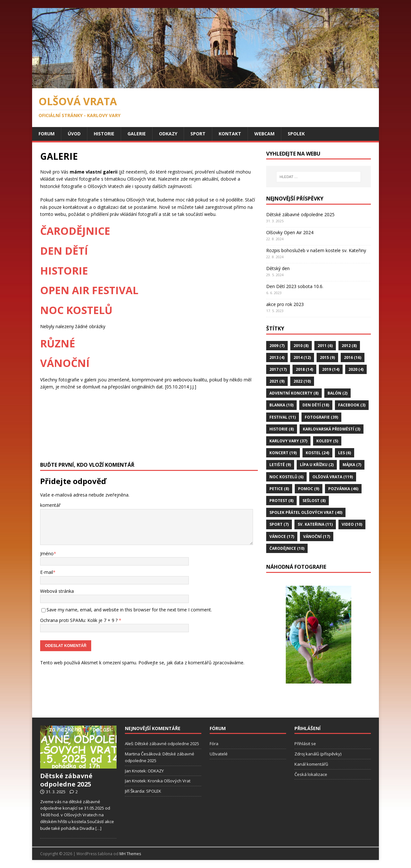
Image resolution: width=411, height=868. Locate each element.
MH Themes (130, 854)
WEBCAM (264, 134)
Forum (47, 134)
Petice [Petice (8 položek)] (279, 489)
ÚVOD (74, 134)
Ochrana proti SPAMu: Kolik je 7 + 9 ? (81, 620)
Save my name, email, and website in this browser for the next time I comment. (129, 610)
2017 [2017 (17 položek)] (278, 369)
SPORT (198, 134)
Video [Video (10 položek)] (352, 524)
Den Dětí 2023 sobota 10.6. (295, 286)
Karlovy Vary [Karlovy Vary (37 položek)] (288, 441)
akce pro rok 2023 (285, 304)
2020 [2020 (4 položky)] (356, 369)
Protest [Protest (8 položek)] (281, 501)
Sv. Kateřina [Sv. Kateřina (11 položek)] (315, 524)
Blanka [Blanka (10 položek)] (281, 405)
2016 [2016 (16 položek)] (353, 357)
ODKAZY (168, 134)
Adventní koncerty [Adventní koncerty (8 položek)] (294, 393)
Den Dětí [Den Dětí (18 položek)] (316, 405)
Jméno (47, 553)
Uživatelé (219, 754)
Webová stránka (57, 591)
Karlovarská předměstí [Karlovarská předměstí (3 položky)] (332, 429)
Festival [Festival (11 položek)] (283, 417)
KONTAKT (230, 134)
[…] (98, 828)
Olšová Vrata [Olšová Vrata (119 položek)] (333, 477)
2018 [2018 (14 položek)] (304, 369)
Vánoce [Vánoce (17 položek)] (282, 536)
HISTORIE (104, 134)
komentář (50, 505)
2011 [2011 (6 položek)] (325, 346)
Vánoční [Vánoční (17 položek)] (317, 536)
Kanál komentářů (311, 764)
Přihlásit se (305, 744)
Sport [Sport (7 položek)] (279, 524)
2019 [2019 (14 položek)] (331, 369)
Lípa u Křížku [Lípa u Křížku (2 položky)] (317, 465)
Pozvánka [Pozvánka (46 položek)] (343, 489)
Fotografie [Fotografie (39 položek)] (321, 417)
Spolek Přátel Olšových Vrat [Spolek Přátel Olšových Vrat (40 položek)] (306, 512)
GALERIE (137, 134)
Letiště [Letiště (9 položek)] (280, 465)
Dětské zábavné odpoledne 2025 (300, 214)
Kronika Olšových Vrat (169, 781)
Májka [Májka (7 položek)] (352, 465)
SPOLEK (296, 134)
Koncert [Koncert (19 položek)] (283, 453)
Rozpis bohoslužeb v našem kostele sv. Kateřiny (316, 250)
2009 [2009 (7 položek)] (277, 346)
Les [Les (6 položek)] (345, 453)
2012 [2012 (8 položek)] (349, 346)
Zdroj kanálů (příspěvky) (318, 754)
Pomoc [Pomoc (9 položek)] (309, 489)
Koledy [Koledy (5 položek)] (327, 441)
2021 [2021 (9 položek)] (277, 381)
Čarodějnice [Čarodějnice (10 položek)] (287, 548)
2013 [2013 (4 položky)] (277, 357)
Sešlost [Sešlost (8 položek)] (314, 501)
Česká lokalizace (311, 774)
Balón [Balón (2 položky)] (337, 393)
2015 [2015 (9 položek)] (327, 357)
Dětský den (278, 268)
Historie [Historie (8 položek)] (282, 429)
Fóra (214, 744)
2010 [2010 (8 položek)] (301, 346)
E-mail (47, 572)
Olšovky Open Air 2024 (290, 232)
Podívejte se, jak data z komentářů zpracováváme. (191, 655)
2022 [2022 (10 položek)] (302, 381)
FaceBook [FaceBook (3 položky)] (352, 405)
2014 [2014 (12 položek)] (302, 357)
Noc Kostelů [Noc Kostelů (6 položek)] (286, 477)
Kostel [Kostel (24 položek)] (317, 453)
